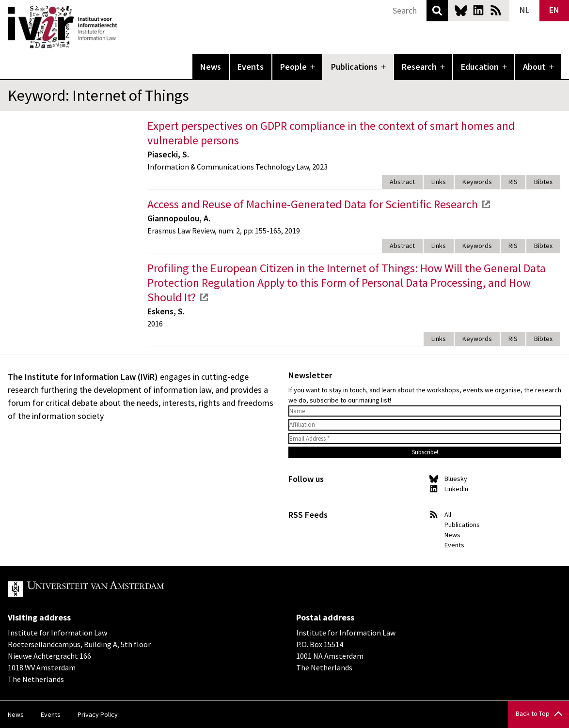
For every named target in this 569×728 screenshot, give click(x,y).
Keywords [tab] (477, 182)
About (534, 67)
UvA (120, 589)
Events (251, 67)
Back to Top (533, 713)
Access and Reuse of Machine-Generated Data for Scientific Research (313, 204)
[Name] (425, 411)
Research (419, 67)
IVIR (124, 27)
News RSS (496, 10)
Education (480, 67)
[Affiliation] (425, 425)
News (211, 67)
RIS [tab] (513, 182)
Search (437, 11)
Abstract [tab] (402, 182)
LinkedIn (478, 10)
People (293, 67)
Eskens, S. (166, 311)
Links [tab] (439, 182)
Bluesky (461, 10)
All (448, 514)
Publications (354, 67)
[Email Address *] (425, 439)
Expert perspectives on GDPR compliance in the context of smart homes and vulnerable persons (331, 133)
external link (486, 204)
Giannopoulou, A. (179, 218)
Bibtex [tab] (543, 182)
